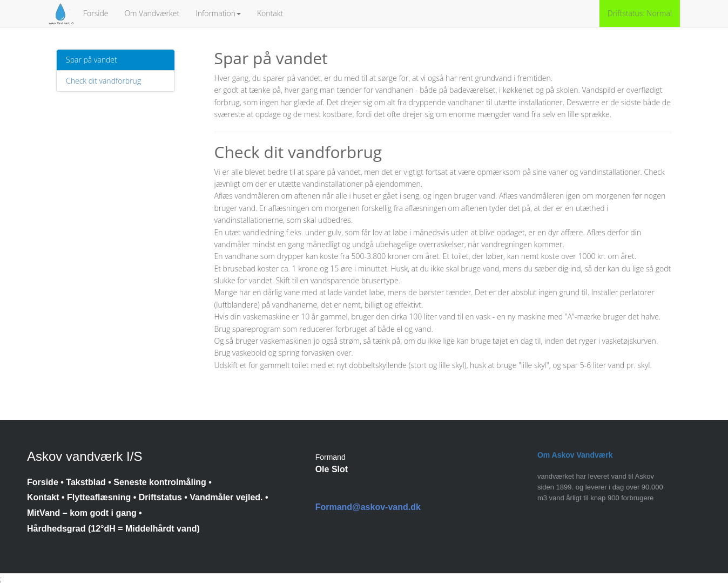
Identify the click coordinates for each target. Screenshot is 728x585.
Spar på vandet (92, 60)
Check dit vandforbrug (103, 81)
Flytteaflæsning (99, 497)
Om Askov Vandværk (575, 455)
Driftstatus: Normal (640, 13)
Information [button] (218, 13)
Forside (96, 13)
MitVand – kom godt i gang (82, 513)
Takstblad (86, 482)
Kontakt (270, 13)
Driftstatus (160, 497)
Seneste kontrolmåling (160, 482)
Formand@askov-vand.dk (368, 507)
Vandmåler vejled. (226, 497)
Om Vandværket (152, 13)
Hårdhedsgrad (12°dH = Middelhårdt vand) (113, 529)
